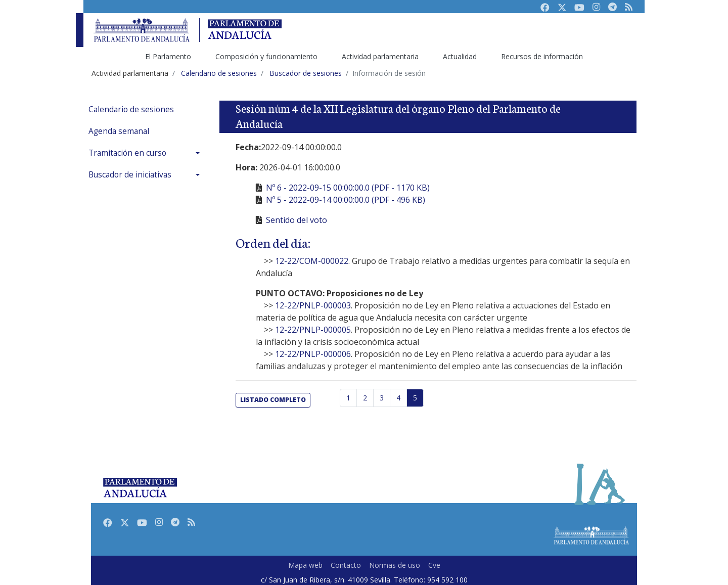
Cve (434, 565)
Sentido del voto (297, 220)
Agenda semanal (119, 131)
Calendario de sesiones (131, 109)
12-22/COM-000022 (312, 261)
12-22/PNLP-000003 (313, 305)
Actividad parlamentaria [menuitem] (380, 56)
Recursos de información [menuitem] (542, 56)
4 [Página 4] (398, 398)
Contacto (346, 565)
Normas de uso (395, 565)
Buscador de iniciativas (130, 175)
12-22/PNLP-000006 (313, 354)
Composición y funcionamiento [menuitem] (266, 56)
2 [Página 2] (365, 398)
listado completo (273, 400)
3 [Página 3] (382, 398)
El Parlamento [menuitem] (168, 56)
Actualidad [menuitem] (460, 56)
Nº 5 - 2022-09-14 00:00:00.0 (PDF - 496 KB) (346, 200)
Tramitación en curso (127, 153)
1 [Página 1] (348, 398)
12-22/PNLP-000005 (313, 330)
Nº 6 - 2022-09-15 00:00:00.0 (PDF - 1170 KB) (348, 188)
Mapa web (305, 565)
